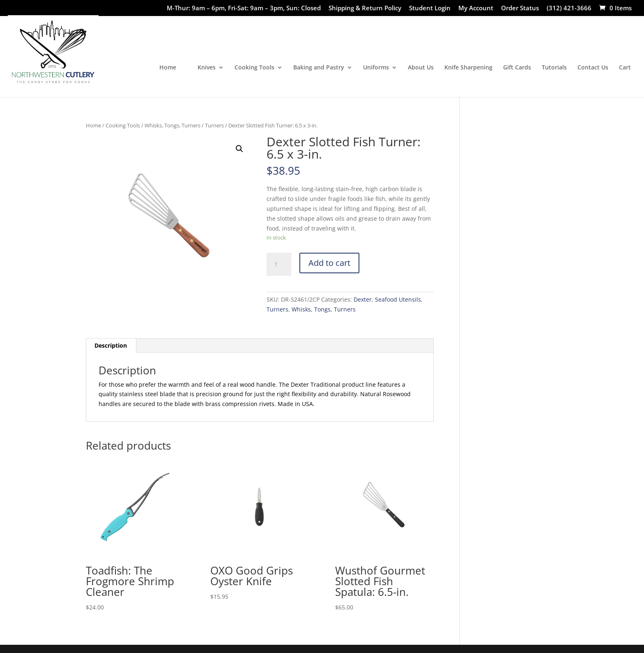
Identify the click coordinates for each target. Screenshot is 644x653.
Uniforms (376, 68)
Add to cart (329, 263)
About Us (421, 68)
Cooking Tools (254, 68)
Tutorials (554, 68)
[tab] (111, 346)
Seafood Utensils (398, 299)
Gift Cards (517, 68)
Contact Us (593, 68)
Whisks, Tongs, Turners (172, 125)
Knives (207, 68)
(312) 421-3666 (569, 8)
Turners (214, 125)
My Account (476, 8)
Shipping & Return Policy (365, 8)
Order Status (520, 8)
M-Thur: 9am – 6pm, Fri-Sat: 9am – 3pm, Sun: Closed (244, 8)
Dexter (363, 299)
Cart (625, 68)
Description (111, 345)
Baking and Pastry (319, 68)
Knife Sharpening (468, 68)
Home (168, 68)
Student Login (430, 8)
